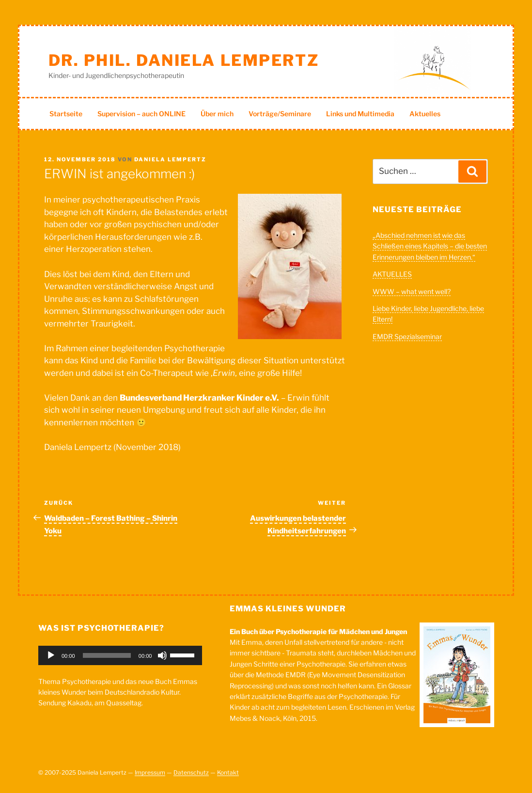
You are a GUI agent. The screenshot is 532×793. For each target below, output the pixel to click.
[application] (120, 655)
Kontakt (228, 772)
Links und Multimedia (360, 114)
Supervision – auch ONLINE (141, 114)
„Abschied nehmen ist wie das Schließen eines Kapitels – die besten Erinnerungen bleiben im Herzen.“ (430, 246)
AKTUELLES (392, 274)
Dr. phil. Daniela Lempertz (184, 60)
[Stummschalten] (162, 655)
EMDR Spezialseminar (407, 336)
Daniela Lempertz (170, 159)
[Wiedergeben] (51, 655)
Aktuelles (425, 114)
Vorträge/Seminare (280, 114)
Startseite (66, 114)
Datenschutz (191, 772)
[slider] (107, 655)
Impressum (150, 772)
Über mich (217, 114)
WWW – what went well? (412, 291)
